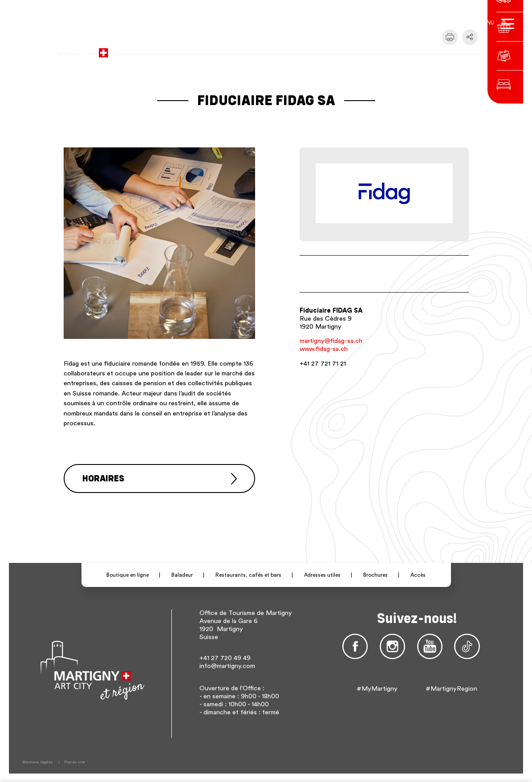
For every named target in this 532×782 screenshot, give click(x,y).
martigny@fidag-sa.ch (331, 341)
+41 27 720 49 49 (225, 658)
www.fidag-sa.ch (324, 349)
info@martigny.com (227, 666)
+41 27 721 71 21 (323, 364)
